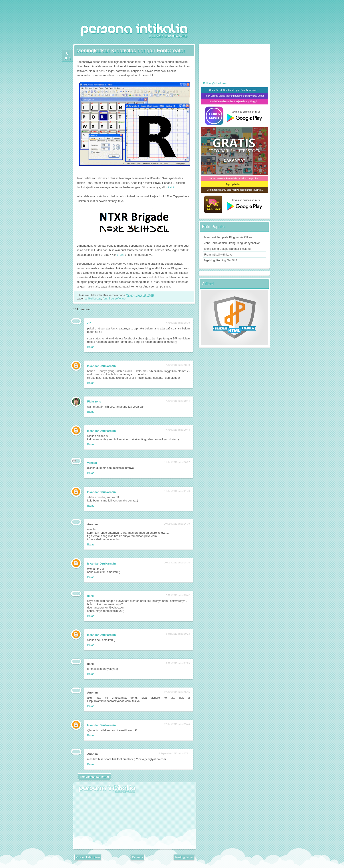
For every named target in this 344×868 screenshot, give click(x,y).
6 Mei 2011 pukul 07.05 (178, 663)
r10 (89, 323)
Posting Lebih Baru (88, 857)
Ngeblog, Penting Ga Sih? (221, 260)
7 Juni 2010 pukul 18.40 (178, 365)
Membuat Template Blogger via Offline (228, 237)
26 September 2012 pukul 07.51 (174, 754)
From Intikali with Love (218, 255)
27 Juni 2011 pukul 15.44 (177, 724)
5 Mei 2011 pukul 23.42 (178, 595)
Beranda (137, 857)
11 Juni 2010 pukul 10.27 (177, 462)
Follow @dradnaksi (215, 83)
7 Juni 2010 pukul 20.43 (178, 430)
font (105, 298)
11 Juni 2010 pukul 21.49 (177, 491)
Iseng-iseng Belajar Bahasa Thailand (228, 249)
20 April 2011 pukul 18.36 (177, 563)
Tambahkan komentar (94, 777)
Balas (91, 347)
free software (117, 298)
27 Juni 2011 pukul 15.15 (177, 692)
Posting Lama (184, 857)
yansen (92, 463)
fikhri (91, 596)
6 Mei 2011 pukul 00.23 (178, 634)
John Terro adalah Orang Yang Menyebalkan (232, 243)
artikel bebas (93, 298)
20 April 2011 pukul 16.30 (177, 524)
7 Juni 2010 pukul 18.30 (178, 323)
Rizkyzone (94, 401)
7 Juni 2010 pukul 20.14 (178, 401)
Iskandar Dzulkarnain (102, 366)
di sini (170, 187)
